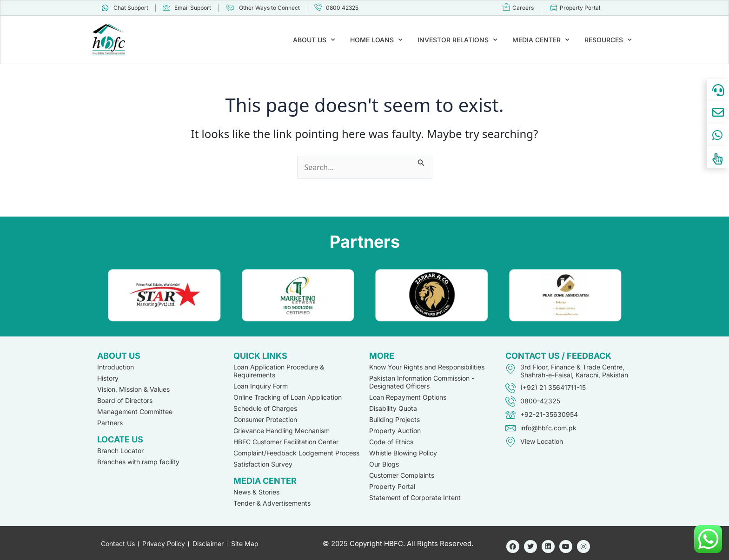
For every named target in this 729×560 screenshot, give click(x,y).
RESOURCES (608, 40)
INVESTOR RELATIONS (457, 40)
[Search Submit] (421, 161)
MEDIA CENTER (541, 40)
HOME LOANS (376, 40)
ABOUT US (314, 40)
